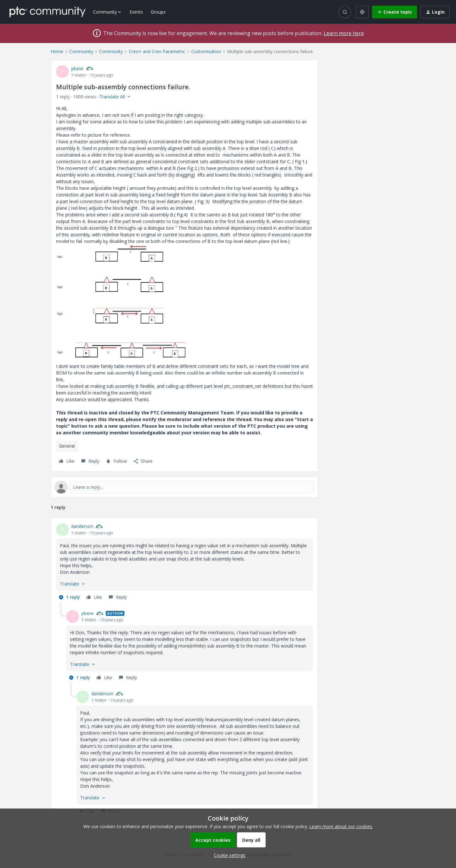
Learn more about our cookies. (341, 826)
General (67, 446)
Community (81, 51)
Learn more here (344, 33)
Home (57, 51)
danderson (82, 526)
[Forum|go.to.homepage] (47, 12)
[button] (395, 12)
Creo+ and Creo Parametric (157, 51)
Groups (158, 12)
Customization (206, 51)
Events (136, 12)
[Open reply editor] (184, 487)
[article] (184, 563)
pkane (77, 68)
